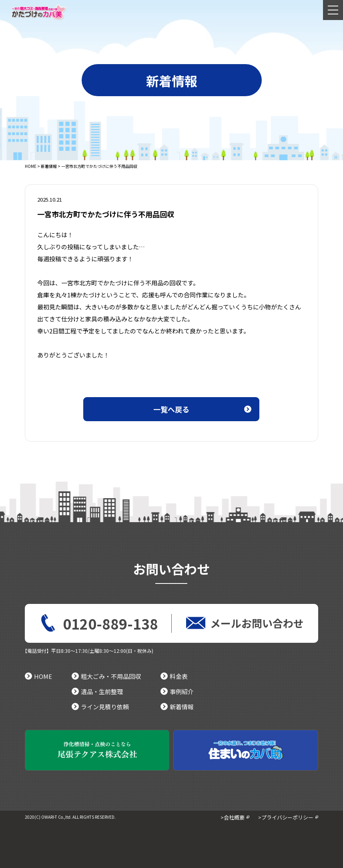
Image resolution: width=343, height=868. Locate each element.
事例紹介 (177, 691)
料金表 (174, 676)
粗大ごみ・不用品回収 (106, 676)
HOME (31, 166)
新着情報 (49, 166)
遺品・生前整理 (97, 691)
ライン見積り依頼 (100, 707)
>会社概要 (233, 817)
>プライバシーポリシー (286, 817)
